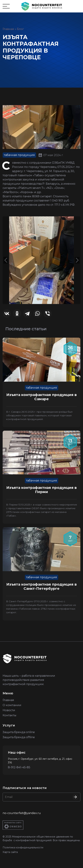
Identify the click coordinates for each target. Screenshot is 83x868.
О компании (12, 705)
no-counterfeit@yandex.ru (22, 813)
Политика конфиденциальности (23, 848)
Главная (8, 29)
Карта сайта (10, 852)
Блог (20, 29)
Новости (9, 710)
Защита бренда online (19, 732)
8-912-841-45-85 (19, 767)
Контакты (9, 715)
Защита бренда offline (19, 737)
